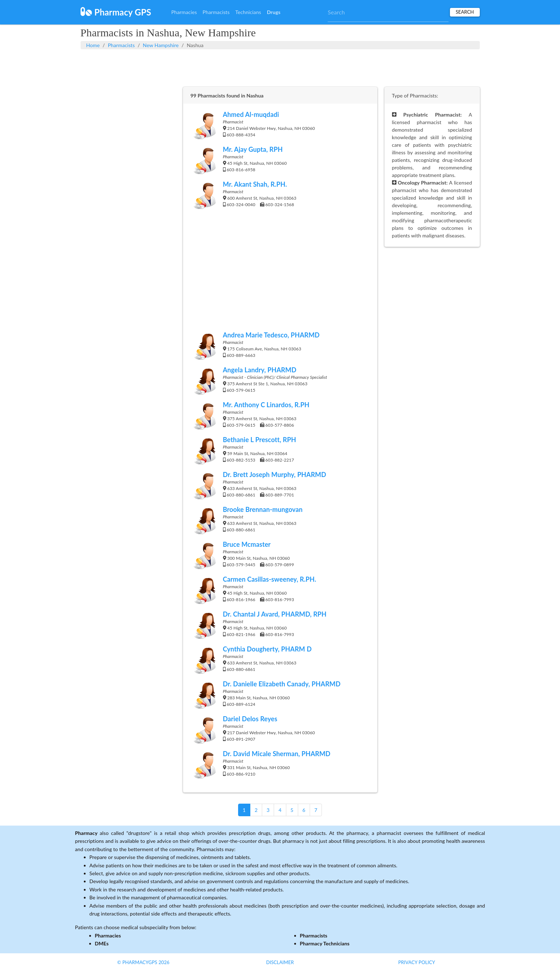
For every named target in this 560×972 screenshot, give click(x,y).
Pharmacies (184, 12)
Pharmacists (216, 12)
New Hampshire (161, 45)
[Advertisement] (280, 67)
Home (93, 45)
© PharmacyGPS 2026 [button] (143, 962)
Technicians (248, 12)
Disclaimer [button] (280, 962)
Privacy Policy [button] (417, 962)
